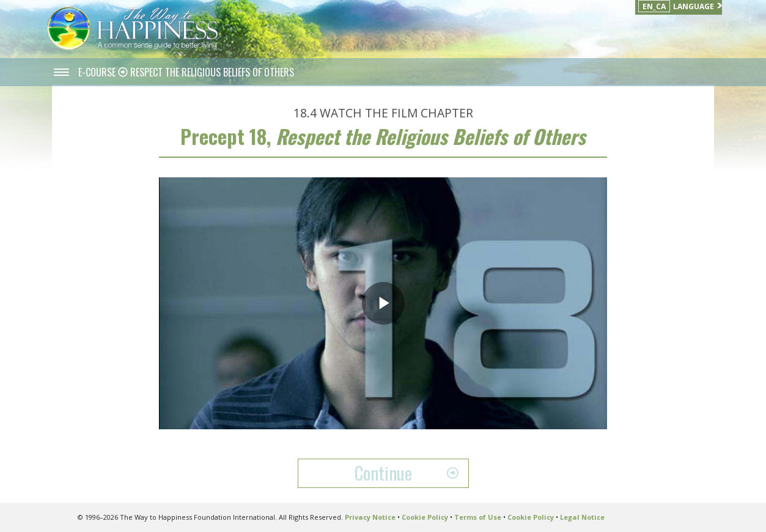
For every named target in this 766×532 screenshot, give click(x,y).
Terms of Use (478, 517)
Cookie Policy (425, 517)
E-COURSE (98, 72)
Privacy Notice (370, 517)
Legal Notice (582, 517)
